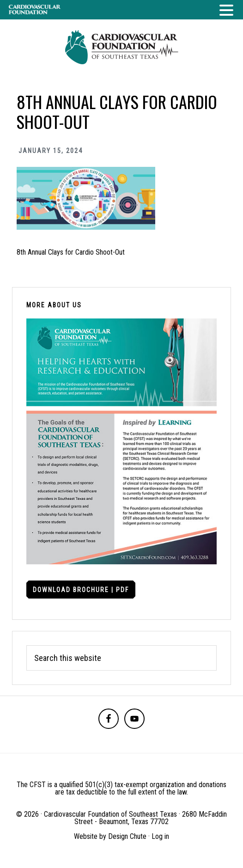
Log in (160, 836)
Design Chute (127, 836)
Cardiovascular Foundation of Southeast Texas (121, 47)
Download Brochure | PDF (81, 590)
